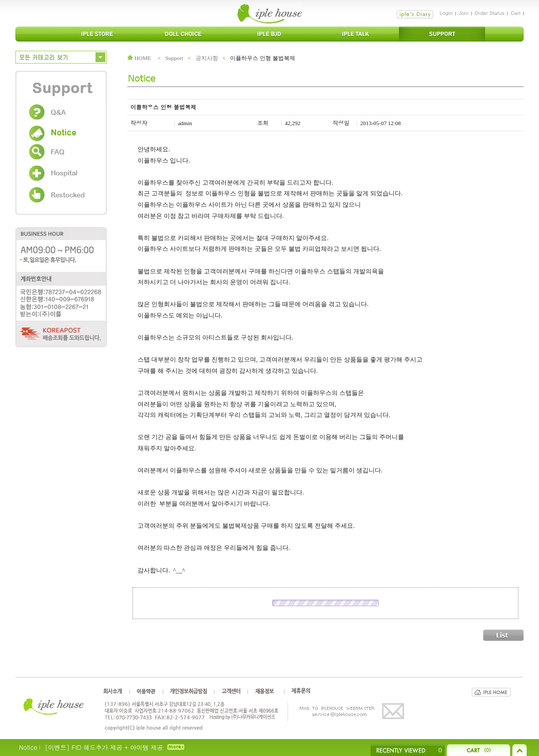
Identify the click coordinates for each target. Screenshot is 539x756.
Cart (516, 13)
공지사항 (207, 58)
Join (464, 13)
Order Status (490, 13)
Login (446, 13)
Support (174, 58)
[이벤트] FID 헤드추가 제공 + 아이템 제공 (104, 747)
